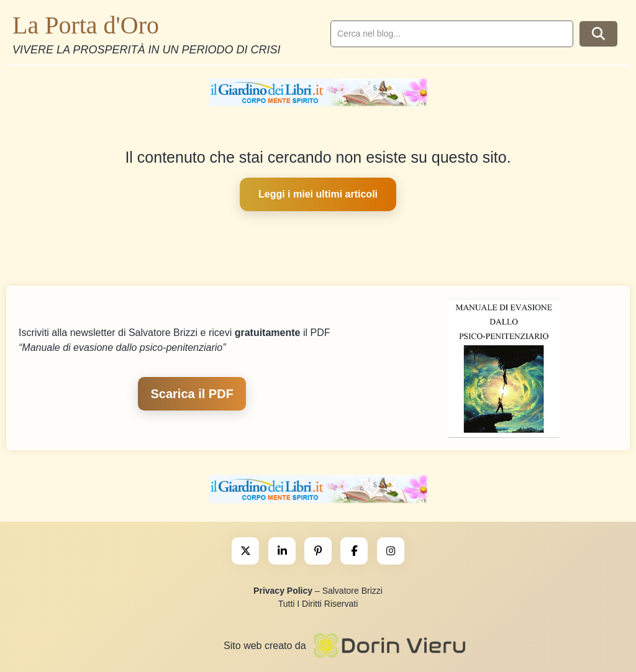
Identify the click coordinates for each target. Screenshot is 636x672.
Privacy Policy (283, 591)
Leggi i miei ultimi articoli (318, 194)
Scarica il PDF (192, 394)
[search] (452, 34)
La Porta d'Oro (86, 25)
